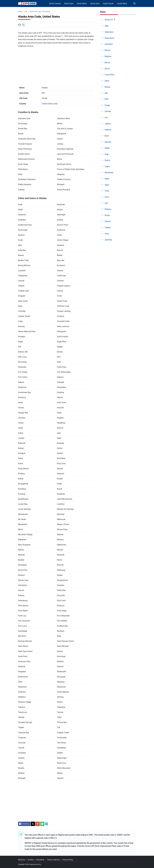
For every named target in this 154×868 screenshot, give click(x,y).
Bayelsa (108, 56)
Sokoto (108, 221)
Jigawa (108, 124)
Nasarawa (109, 173)
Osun (107, 197)
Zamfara (108, 240)
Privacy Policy (68, 860)
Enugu (107, 105)
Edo (106, 93)
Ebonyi (108, 87)
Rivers (107, 215)
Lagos (107, 166)
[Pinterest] (38, 824)
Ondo (107, 191)
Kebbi (107, 148)
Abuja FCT (109, 20)
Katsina (108, 142)
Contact (31, 860)
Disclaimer (40, 860)
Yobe (107, 234)
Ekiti (106, 99)
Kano (107, 136)
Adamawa (109, 32)
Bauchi (108, 50)
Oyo (106, 203)
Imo (106, 118)
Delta (107, 81)
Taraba (108, 227)
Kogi (107, 154)
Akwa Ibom (109, 38)
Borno (107, 69)
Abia (107, 26)
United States (48, 104)
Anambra (109, 44)
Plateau (108, 209)
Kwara (107, 160)
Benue (107, 63)
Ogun (107, 185)
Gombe (108, 111)
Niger (107, 179)
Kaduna (108, 130)
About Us (21, 860)
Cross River (110, 75)
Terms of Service (53, 860)
